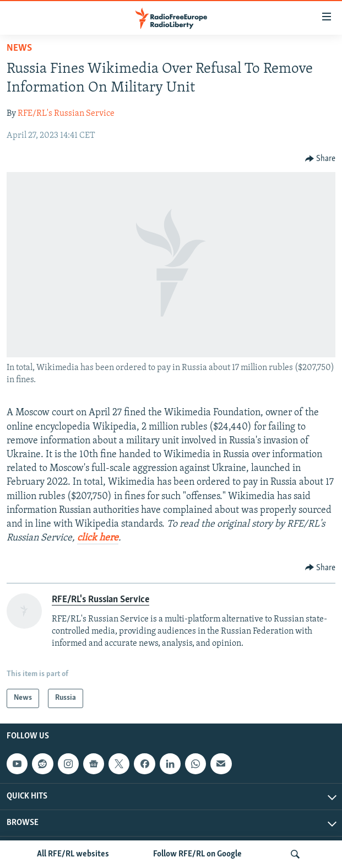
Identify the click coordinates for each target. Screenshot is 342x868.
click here (98, 538)
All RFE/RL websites (73, 854)
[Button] (321, 159)
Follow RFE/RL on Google (197, 854)
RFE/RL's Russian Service (66, 114)
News (19, 48)
